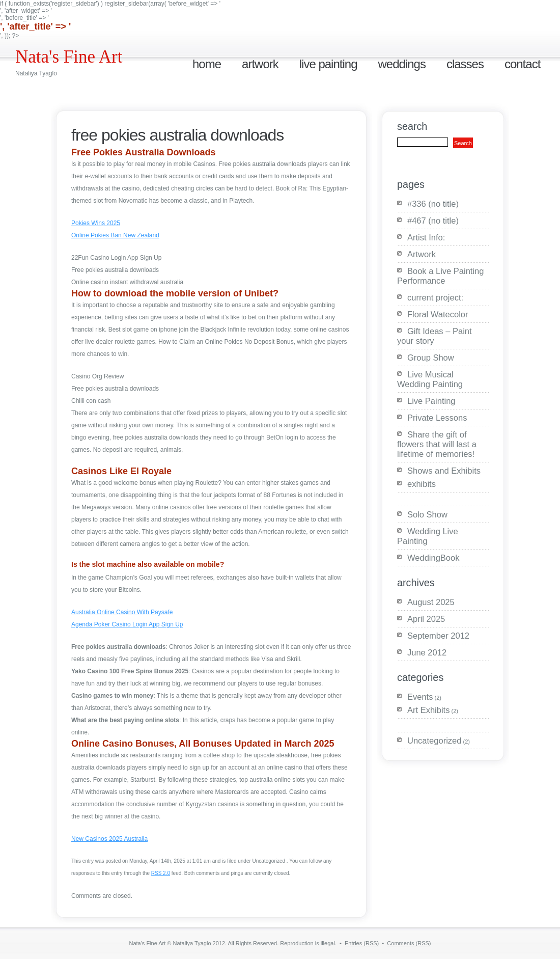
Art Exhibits (428, 710)
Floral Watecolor (438, 314)
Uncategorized (434, 741)
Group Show (431, 358)
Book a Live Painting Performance (440, 276)
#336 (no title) (433, 204)
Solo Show (427, 514)
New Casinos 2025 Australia (109, 839)
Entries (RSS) (362, 943)
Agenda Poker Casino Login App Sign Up (127, 624)
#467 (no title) (433, 221)
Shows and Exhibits (444, 471)
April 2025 (426, 619)
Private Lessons (437, 418)
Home (207, 64)
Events (420, 697)
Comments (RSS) (409, 943)
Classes (465, 64)
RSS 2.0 (161, 873)
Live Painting (328, 64)
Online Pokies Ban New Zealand (115, 235)
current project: (435, 297)
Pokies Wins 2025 (96, 223)
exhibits (422, 484)
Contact (522, 64)
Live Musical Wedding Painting (430, 379)
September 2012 (438, 636)
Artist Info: (426, 237)
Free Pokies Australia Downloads (177, 135)
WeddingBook (433, 558)
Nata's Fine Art (69, 57)
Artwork (260, 64)
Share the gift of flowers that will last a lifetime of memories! (437, 444)
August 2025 (431, 602)
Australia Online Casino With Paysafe (122, 612)
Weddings (401, 64)
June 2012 (427, 652)
